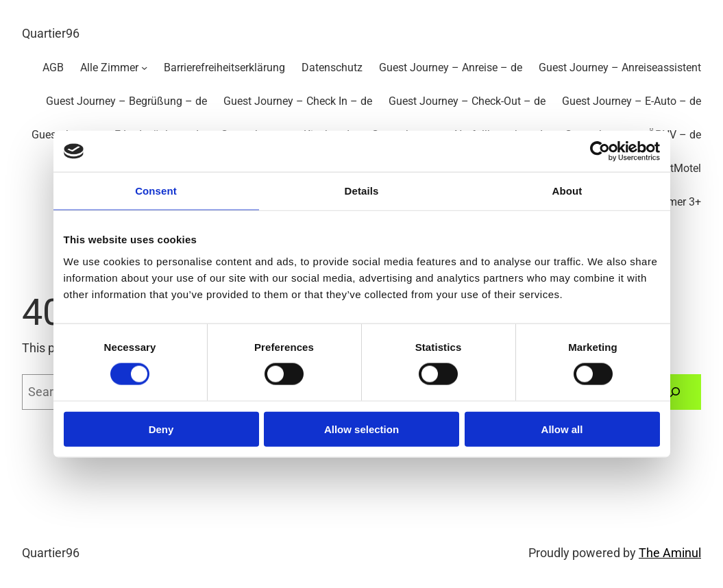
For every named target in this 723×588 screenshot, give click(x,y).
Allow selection (361, 429)
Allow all (562, 429)
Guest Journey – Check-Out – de (467, 101)
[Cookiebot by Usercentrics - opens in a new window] (600, 151)
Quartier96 (51, 34)
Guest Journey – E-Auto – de (632, 101)
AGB (53, 68)
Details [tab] (362, 191)
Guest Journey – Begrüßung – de (126, 101)
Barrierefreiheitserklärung (224, 68)
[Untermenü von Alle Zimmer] (144, 68)
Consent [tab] (156, 191)
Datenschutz (332, 68)
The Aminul (670, 553)
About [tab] (567, 191)
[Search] (675, 392)
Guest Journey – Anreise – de (451, 68)
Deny (161, 429)
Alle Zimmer (109, 68)
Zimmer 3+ (675, 202)
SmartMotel (673, 168)
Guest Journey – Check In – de (298, 101)
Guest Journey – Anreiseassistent (620, 68)
